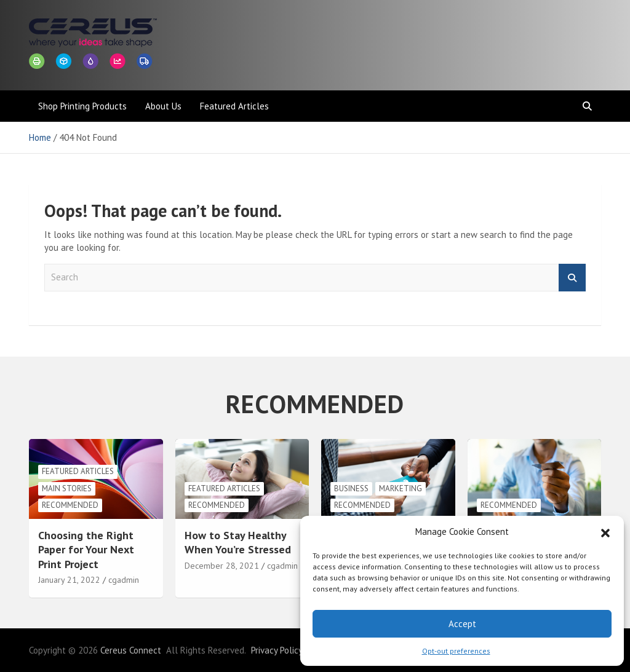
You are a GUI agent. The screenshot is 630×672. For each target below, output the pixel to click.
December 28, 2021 (222, 566)
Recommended (70, 505)
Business (351, 488)
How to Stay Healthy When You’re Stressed (238, 542)
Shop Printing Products (82, 106)
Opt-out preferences (456, 651)
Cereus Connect (131, 650)
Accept (462, 624)
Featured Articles (234, 106)
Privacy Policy (277, 650)
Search (572, 278)
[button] (605, 532)
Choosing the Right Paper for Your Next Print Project (86, 550)
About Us (163, 106)
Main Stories (67, 488)
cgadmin (124, 580)
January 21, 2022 (69, 580)
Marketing (401, 488)
